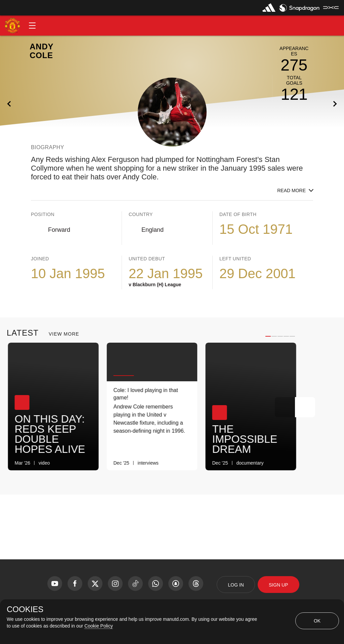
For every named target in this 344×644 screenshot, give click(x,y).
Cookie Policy (99, 626)
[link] (88, 463)
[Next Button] (305, 407)
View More (64, 334)
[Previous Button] (285, 407)
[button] (32, 26)
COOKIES (25, 609)
